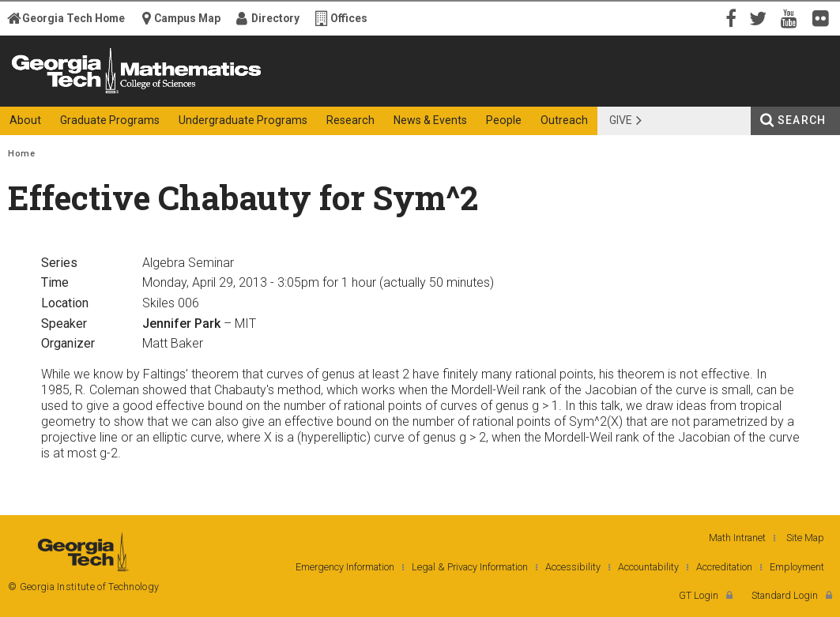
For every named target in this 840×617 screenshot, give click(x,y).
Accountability (648, 567)
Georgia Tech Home (73, 18)
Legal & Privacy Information (470, 567)
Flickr (824, 17)
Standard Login (785, 595)
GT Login (699, 595)
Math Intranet (737, 538)
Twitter (761, 17)
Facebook (729, 17)
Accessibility (573, 567)
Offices (349, 18)
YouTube (793, 17)
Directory (275, 18)
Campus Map (187, 18)
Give (621, 120)
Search (802, 120)
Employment (797, 567)
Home (21, 154)
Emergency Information (345, 567)
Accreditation (724, 567)
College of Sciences (274, 93)
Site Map (805, 538)
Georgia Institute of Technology (63, 93)
